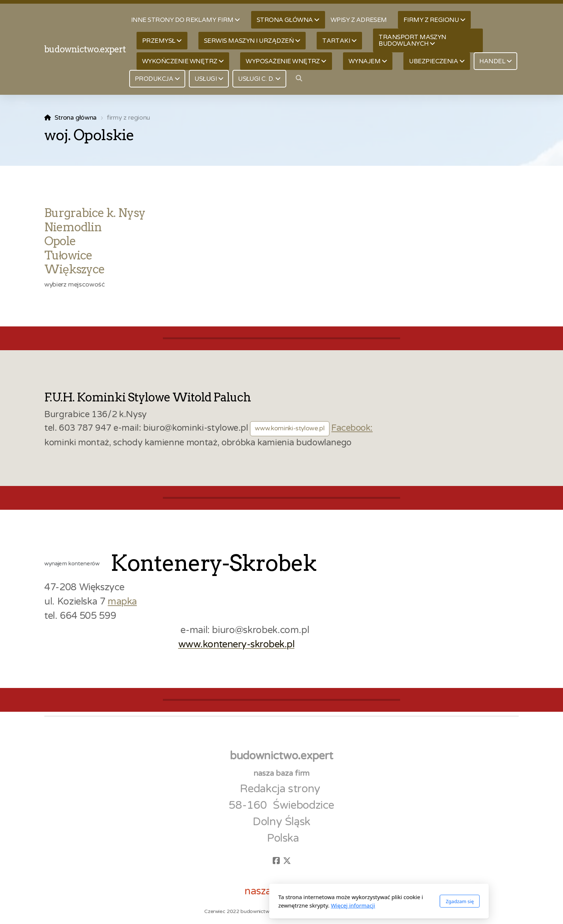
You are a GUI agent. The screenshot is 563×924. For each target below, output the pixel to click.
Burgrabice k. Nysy (95, 213)
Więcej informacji (256, 905)
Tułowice (68, 255)
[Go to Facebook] (276, 861)
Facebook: (352, 428)
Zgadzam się (362, 901)
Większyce (74, 269)
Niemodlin (73, 227)
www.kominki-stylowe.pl (290, 428)
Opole (60, 241)
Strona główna (76, 118)
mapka (122, 601)
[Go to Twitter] (287, 861)
